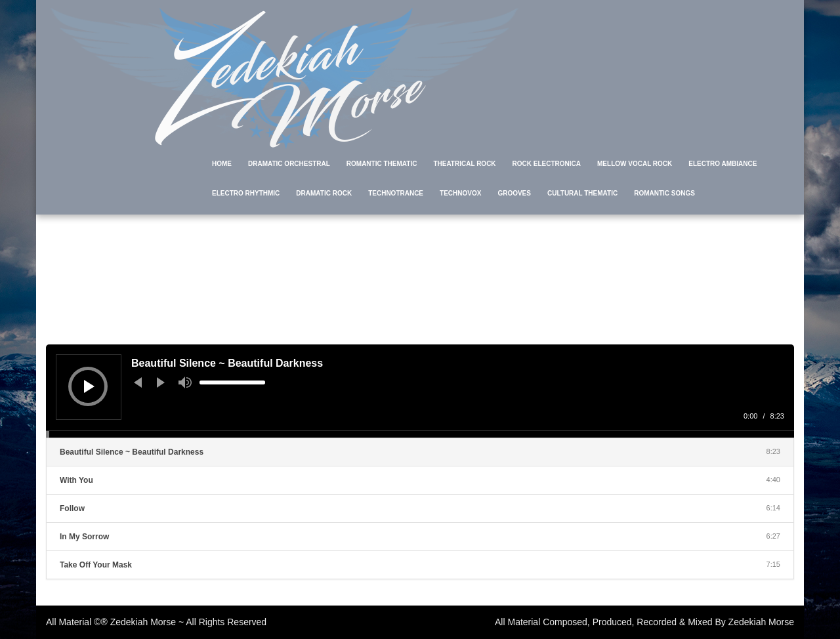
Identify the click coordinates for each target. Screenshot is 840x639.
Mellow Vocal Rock (635, 164)
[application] (420, 391)
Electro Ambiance (723, 164)
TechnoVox (460, 193)
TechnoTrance (396, 193)
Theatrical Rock (464, 164)
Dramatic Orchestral (289, 164)
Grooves (514, 193)
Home (222, 164)
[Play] (89, 386)
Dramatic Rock (324, 193)
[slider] (232, 382)
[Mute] (185, 382)
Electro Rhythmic (246, 193)
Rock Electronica (547, 164)
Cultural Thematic (582, 193)
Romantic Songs (664, 193)
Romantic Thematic (382, 164)
